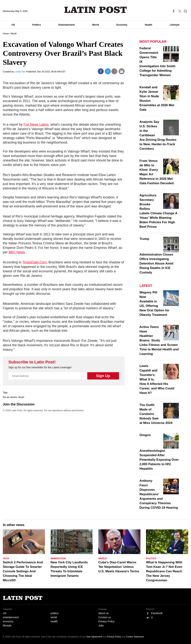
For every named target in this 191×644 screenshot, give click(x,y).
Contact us (105, 617)
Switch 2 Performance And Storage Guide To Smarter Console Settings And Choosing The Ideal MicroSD (23, 571)
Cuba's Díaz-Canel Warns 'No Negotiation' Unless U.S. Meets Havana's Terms (119, 567)
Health (148, 25)
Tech (6, 559)
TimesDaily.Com (35, 262)
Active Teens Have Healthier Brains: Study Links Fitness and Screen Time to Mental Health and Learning (159, 340)
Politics (37, 25)
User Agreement (94, 637)
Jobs (101, 626)
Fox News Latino (36, 125)
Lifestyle (175, 25)
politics (55, 613)
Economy (122, 25)
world (54, 617)
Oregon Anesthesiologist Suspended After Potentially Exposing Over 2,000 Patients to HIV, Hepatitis (159, 452)
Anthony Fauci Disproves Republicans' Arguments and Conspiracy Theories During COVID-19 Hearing (159, 494)
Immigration (58, 559)
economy (8, 621)
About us (103, 613)
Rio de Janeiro (10, 397)
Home (6, 34)
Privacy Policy (106, 621)
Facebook (157, 613)
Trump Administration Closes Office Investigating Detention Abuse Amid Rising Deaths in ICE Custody (156, 256)
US (13, 25)
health (54, 621)
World (96, 25)
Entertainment (66, 25)
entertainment (11, 617)
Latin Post (96, 10)
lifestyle (7, 626)
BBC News (17, 252)
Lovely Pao (20, 72)
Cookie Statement (135, 637)
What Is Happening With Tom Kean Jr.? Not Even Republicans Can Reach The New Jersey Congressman (164, 571)
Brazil (21, 397)
